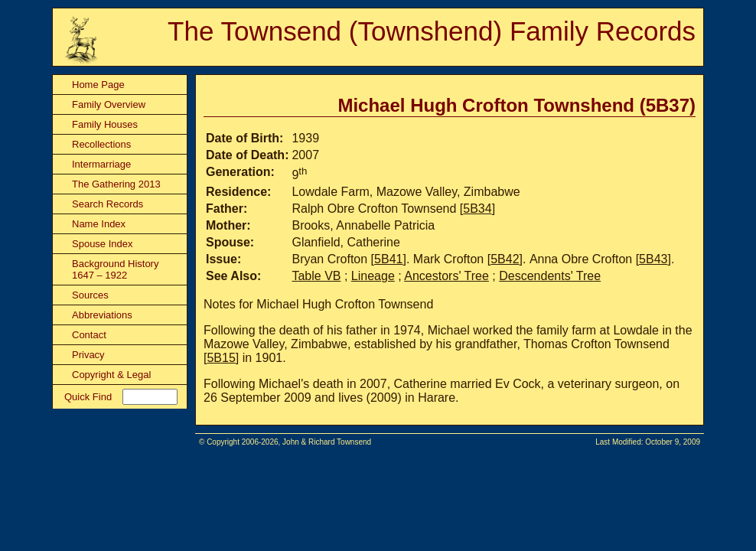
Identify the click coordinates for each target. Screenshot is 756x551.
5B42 (505, 259)
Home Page (98, 85)
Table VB (316, 276)
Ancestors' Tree (446, 276)
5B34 (477, 209)
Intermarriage (101, 164)
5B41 (388, 259)
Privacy (88, 355)
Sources (90, 295)
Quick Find (88, 397)
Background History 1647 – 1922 (115, 269)
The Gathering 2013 (116, 184)
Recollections (101, 144)
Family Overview (109, 104)
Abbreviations (102, 315)
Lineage (373, 276)
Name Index (99, 224)
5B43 (653, 259)
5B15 (221, 358)
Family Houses (105, 124)
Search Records (108, 204)
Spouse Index (103, 244)
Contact (89, 335)
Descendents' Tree (550, 276)
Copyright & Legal (111, 375)
